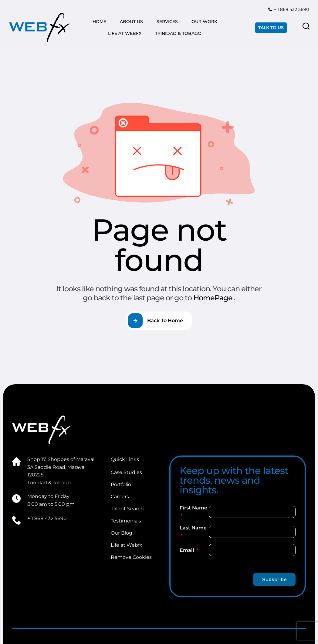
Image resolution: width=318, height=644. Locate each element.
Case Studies (126, 472)
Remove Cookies (131, 557)
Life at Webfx (127, 545)
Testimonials (126, 521)
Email (188, 550)
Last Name (193, 528)
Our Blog (122, 533)
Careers (120, 497)
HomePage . (214, 298)
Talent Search (127, 509)
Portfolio (121, 484)
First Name (193, 508)
